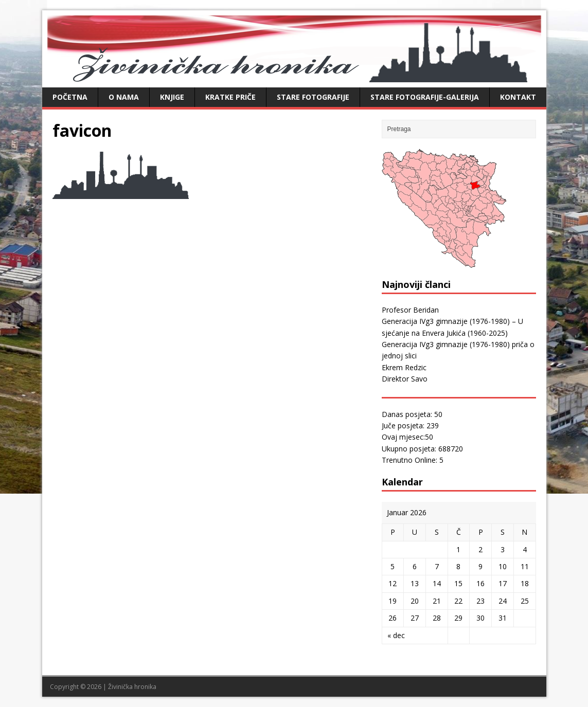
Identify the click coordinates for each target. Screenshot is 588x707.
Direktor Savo (405, 379)
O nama (124, 97)
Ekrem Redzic (404, 367)
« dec (396, 635)
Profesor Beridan (410, 310)
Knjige (172, 97)
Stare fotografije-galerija (425, 97)
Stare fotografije (313, 97)
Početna (70, 97)
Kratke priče (230, 97)
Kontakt (518, 97)
